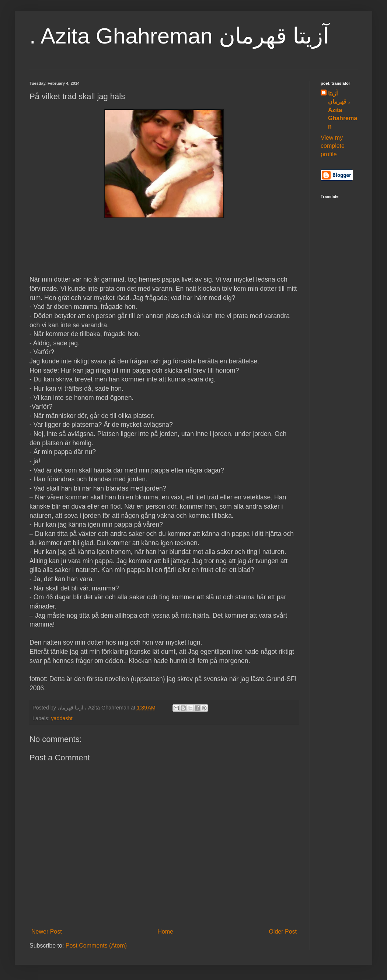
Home (165, 932)
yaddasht (62, 718)
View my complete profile (333, 146)
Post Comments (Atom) (96, 946)
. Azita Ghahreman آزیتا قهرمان (179, 36)
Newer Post (47, 932)
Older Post (283, 932)
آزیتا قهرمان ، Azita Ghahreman (343, 110)
